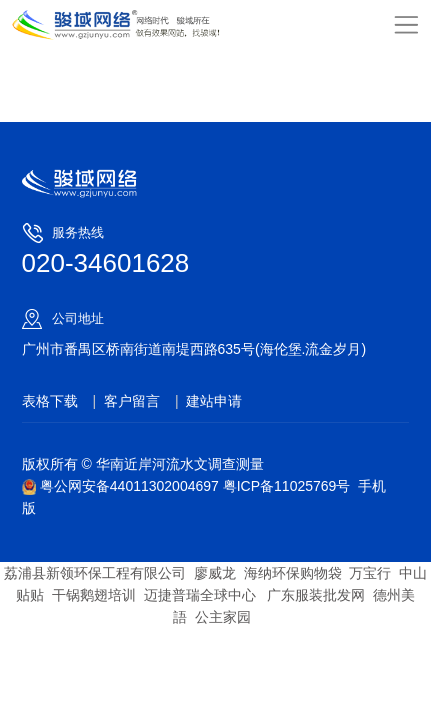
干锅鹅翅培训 (94, 595)
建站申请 (214, 401)
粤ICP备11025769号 (287, 486)
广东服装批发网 (314, 595)
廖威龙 (215, 573)
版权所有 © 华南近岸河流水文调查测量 (143, 464)
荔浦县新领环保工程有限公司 (95, 573)
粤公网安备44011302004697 (122, 486)
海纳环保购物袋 (293, 573)
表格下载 (50, 401)
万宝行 (370, 573)
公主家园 (223, 617)
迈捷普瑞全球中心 (200, 595)
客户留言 (132, 401)
